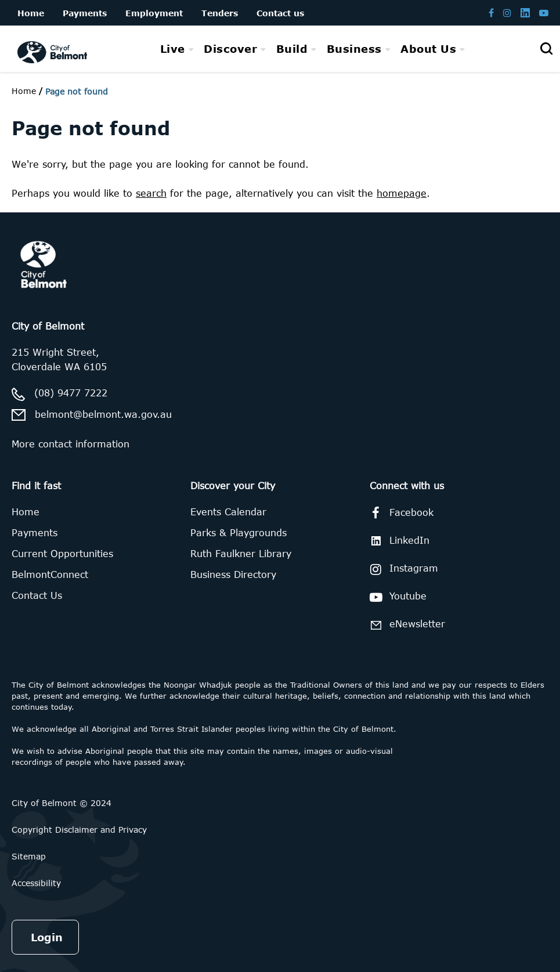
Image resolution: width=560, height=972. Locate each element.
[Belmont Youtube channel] (544, 12)
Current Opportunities (62, 554)
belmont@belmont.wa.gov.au (103, 414)
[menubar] (313, 49)
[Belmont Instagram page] (507, 12)
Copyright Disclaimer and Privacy (79, 830)
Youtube (396, 597)
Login (47, 937)
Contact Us (37, 595)
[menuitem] (177, 49)
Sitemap (29, 856)
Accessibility (36, 883)
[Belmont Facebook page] (491, 12)
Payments (35, 533)
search (151, 193)
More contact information (71, 444)
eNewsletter (405, 625)
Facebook (400, 513)
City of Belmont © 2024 (62, 803)
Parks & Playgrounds (239, 533)
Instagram (402, 569)
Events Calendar (228, 512)
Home (24, 91)
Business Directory (233, 574)
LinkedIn (398, 541)
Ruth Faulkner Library (241, 554)
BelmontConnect (50, 574)
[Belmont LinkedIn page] (525, 12)
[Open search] (546, 49)
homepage (402, 193)
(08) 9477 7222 (71, 393)
